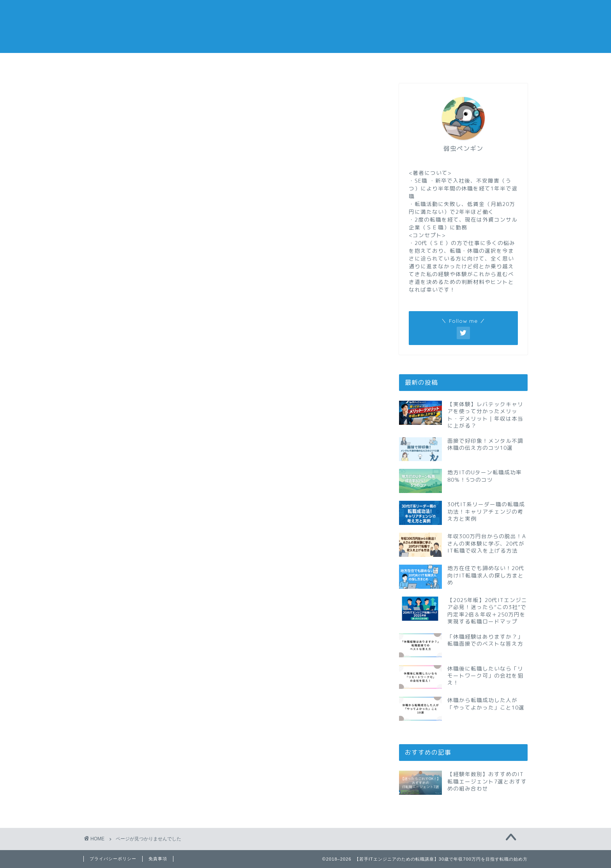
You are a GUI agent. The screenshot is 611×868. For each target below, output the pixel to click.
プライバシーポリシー (113, 859)
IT (118, 402)
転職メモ (120, 63)
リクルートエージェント (151, 433)
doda (122, 394)
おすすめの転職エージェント (417, 66)
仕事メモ (194, 63)
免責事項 (158, 859)
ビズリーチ (131, 423)
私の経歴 (491, 63)
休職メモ (268, 63)
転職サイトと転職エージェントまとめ (171, 505)
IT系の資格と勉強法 (144, 412)
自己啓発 (128, 485)
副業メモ (343, 63)
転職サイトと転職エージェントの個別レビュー (184, 495)
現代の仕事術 (134, 474)
